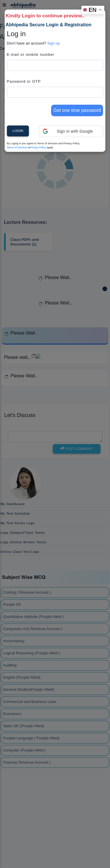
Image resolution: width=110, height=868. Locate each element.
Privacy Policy (38, 147)
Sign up (53, 43)
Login (18, 131)
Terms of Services (17, 147)
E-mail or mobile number (31, 55)
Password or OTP (24, 81)
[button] (71, 131)
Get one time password (77, 110)
